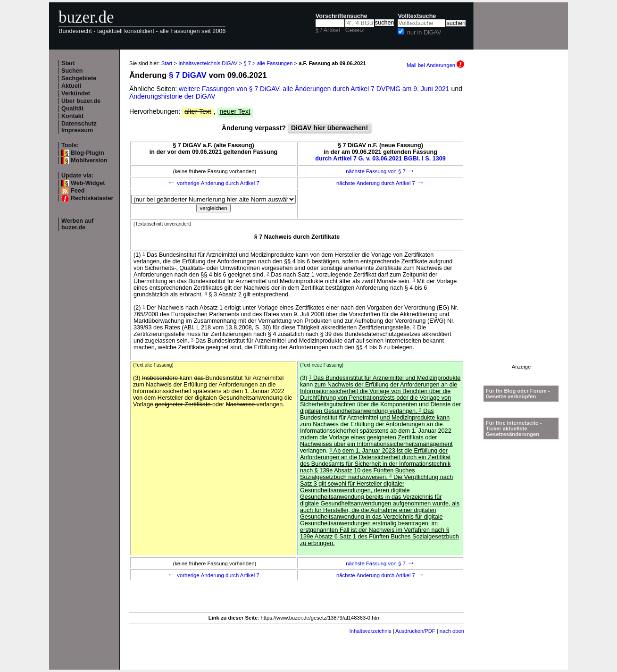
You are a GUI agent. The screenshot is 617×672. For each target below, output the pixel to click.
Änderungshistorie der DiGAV (172, 96)
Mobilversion (89, 160)
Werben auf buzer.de (77, 224)
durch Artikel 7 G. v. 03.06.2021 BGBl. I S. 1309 (380, 159)
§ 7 (247, 63)
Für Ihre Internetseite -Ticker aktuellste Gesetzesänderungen (514, 428)
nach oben (452, 631)
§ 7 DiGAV (188, 75)
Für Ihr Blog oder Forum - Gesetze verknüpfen (518, 394)
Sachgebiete (79, 78)
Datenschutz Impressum (79, 127)
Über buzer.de (81, 101)
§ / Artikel (328, 30)
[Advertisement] (521, 222)
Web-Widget (88, 183)
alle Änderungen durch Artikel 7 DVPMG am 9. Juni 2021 (367, 89)
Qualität (72, 109)
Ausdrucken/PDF (415, 631)
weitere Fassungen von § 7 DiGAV (229, 89)
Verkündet (76, 93)
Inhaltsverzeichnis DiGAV (208, 63)
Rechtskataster (92, 198)
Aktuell (71, 86)
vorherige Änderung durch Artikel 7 (213, 183)
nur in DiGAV (424, 33)
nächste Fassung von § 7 (380, 171)
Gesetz (355, 30)
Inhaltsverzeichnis (371, 631)
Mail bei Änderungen (435, 65)
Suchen (72, 71)
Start (68, 63)
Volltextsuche (417, 16)
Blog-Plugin (88, 153)
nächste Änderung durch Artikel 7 (380, 183)
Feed (78, 191)
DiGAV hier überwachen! (329, 128)
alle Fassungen (275, 63)
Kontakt (72, 116)
